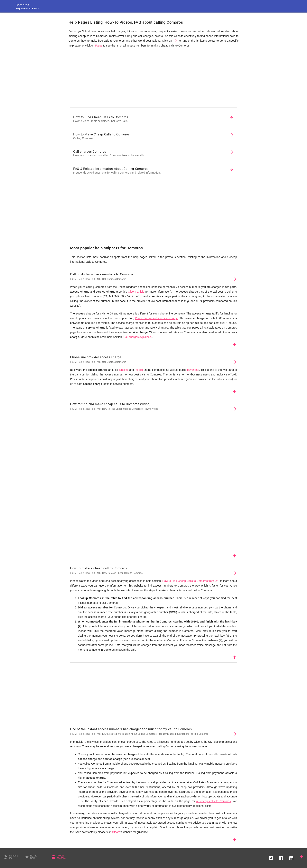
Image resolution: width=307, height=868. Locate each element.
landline (124, 370)
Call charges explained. (138, 337)
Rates (99, 46)
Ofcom (116, 832)
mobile (139, 370)
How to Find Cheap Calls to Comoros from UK (190, 581)
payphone (193, 370)
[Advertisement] (153, 78)
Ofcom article (136, 292)
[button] (271, 857)
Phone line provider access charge (157, 318)
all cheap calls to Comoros (214, 801)
